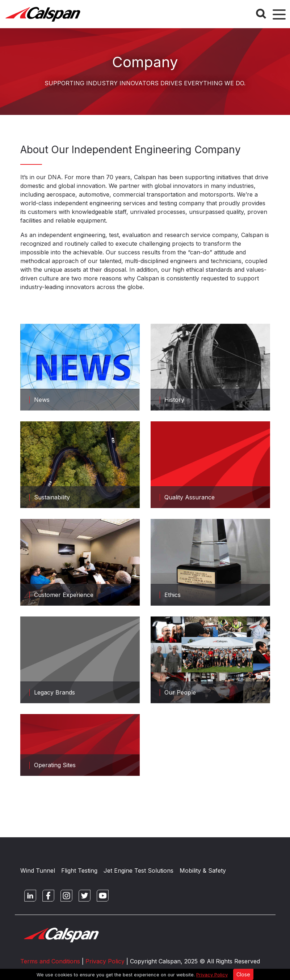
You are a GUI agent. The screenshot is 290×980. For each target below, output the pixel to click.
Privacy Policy (212, 975)
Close (243, 974)
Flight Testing (79, 871)
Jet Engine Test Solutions (138, 871)
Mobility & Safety (203, 871)
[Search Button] (261, 14)
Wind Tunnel (38, 871)
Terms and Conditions (50, 961)
